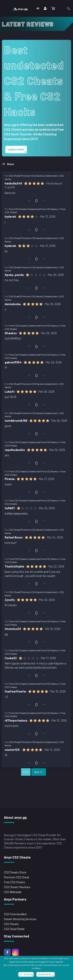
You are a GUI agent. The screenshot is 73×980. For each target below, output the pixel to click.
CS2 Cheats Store (15, 872)
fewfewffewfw (15, 691)
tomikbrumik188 (16, 421)
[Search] (68, 8)
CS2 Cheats (11, 924)
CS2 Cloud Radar (14, 929)
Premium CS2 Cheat (17, 877)
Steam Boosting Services (20, 919)
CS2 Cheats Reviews (17, 887)
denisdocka (13, 304)
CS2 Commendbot (15, 914)
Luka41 (10, 391)
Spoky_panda (14, 275)
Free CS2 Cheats (15, 882)
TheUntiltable (14, 566)
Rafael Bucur (14, 537)
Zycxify (10, 600)
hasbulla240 (13, 183)
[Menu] (5, 8)
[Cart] (53, 8)
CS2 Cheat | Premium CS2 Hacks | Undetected (33, 176)
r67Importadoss (16, 720)
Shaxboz (11, 333)
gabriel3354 (13, 362)
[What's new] (61, 8)
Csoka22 (11, 658)
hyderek (10, 216)
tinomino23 (13, 629)
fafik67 (10, 508)
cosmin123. (12, 750)
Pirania (10, 479)
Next (39, 772)
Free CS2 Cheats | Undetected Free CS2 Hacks (33, 209)
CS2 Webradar (13, 892)
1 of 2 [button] (26, 772)
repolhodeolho (15, 450)
